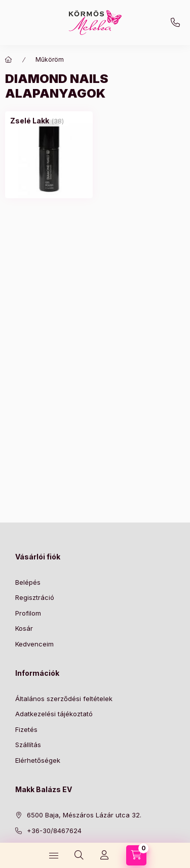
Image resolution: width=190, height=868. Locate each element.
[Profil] (104, 855)
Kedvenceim (34, 644)
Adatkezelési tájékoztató (54, 714)
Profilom (28, 613)
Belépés (28, 582)
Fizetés (26, 729)
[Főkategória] (9, 60)
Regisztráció (35, 597)
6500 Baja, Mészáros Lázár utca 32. (84, 815)
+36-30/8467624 (175, 23)
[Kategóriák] (54, 855)
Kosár (24, 628)
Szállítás (28, 745)
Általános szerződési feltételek (64, 699)
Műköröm (50, 59)
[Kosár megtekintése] (136, 855)
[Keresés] (79, 855)
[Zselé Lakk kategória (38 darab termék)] (30, 121)
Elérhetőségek (38, 760)
